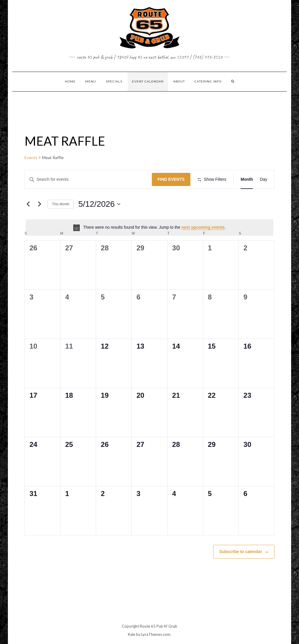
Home (70, 81)
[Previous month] (28, 204)
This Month (61, 204)
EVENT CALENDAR (148, 81)
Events (31, 157)
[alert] (149, 228)
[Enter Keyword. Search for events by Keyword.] (88, 179)
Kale (132, 634)
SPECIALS (114, 81)
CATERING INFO (208, 81)
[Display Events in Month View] (247, 179)
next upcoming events (203, 227)
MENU (91, 81)
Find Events (171, 179)
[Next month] (39, 204)
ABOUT (179, 81)
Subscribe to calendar (241, 552)
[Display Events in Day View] (264, 179)
